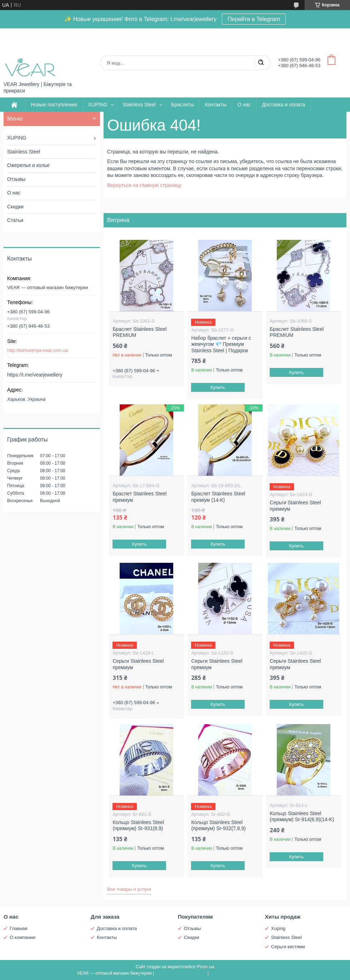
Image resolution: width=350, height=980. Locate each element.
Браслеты (182, 105)
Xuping (278, 928)
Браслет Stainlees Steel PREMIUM (139, 332)
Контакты (216, 105)
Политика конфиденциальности (242, 973)
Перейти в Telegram (254, 19)
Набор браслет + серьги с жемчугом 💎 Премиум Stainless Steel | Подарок (221, 344)
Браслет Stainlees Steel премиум (139, 497)
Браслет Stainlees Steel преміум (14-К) (218, 497)
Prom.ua (206, 967)
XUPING (98, 105)
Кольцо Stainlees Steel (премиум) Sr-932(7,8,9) (218, 825)
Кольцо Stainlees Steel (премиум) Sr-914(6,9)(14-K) (302, 817)
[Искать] (261, 63)
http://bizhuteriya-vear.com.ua (38, 350)
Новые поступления (54, 105)
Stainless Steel (139, 105)
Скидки (15, 207)
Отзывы (16, 179)
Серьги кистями (288, 947)
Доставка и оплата (284, 105)
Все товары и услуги (129, 889)
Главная (18, 928)
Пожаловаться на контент (181, 973)
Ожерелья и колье (28, 165)
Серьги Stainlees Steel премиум (295, 506)
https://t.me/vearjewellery (35, 375)
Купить (218, 387)
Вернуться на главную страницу (144, 185)
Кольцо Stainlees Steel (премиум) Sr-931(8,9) (138, 825)
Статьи (15, 220)
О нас (244, 105)
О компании (22, 937)
